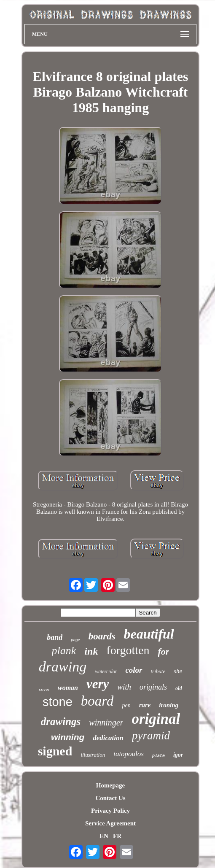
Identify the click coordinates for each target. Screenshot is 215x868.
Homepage (110, 785)
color (134, 670)
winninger (106, 722)
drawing (63, 667)
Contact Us (110, 798)
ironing (169, 705)
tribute (158, 671)
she (178, 671)
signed (55, 751)
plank (64, 651)
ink (91, 651)
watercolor (106, 671)
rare (145, 705)
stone (58, 702)
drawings (61, 721)
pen (126, 705)
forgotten (128, 650)
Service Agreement (110, 823)
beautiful (149, 634)
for (164, 651)
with (124, 687)
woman (68, 688)
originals (153, 687)
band (55, 637)
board (97, 701)
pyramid (151, 736)
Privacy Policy (110, 811)
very (98, 684)
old (179, 688)
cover (44, 689)
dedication (108, 738)
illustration (93, 755)
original (156, 719)
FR (117, 836)
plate (159, 756)
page (75, 639)
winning (68, 737)
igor (178, 755)
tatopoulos (129, 754)
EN (104, 836)
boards (102, 636)
